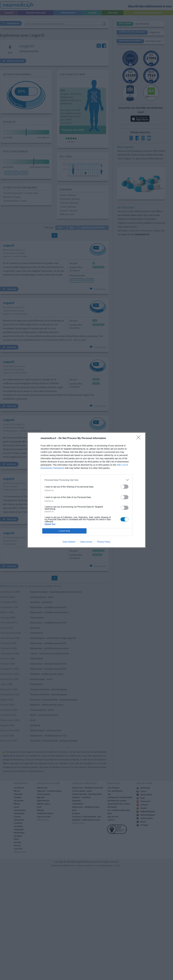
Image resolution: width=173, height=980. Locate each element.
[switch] (124, 487)
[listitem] (86, 480)
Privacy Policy (104, 542)
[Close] (139, 438)
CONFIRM (64, 531)
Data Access (86, 542)
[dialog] (86, 490)
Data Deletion (69, 542)
